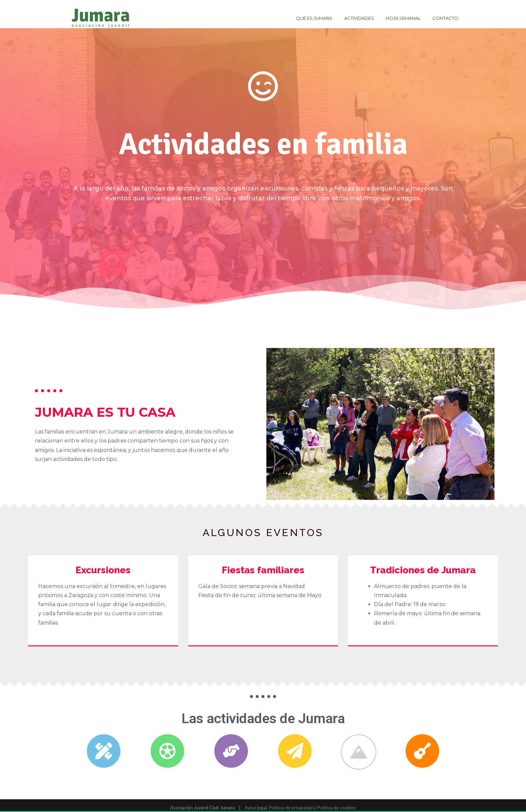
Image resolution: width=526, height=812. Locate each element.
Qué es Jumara (325, 18)
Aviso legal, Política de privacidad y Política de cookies (300, 807)
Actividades (367, 18)
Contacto (447, 18)
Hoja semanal (408, 18)
